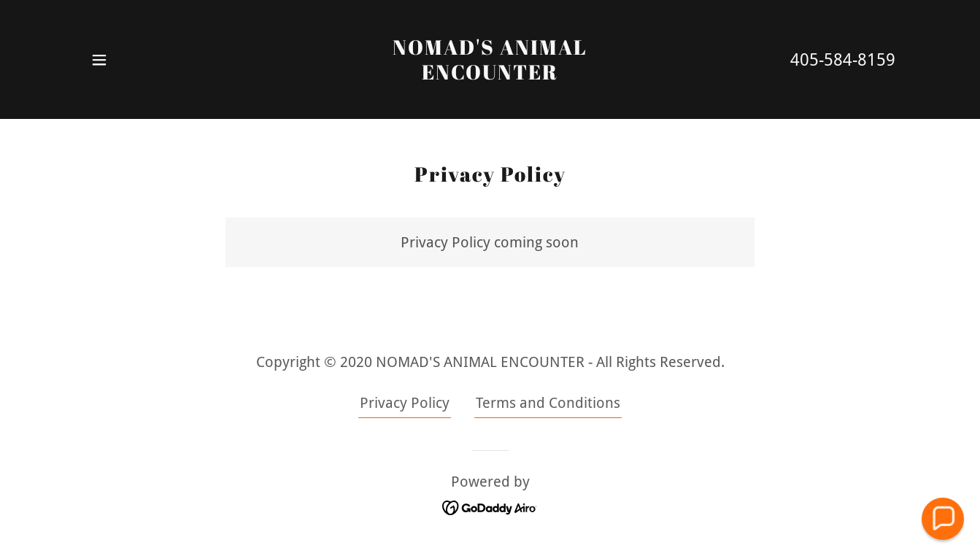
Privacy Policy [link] (405, 403)
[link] (490, 74)
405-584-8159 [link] (843, 60)
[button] (99, 60)
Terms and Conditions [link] (548, 403)
